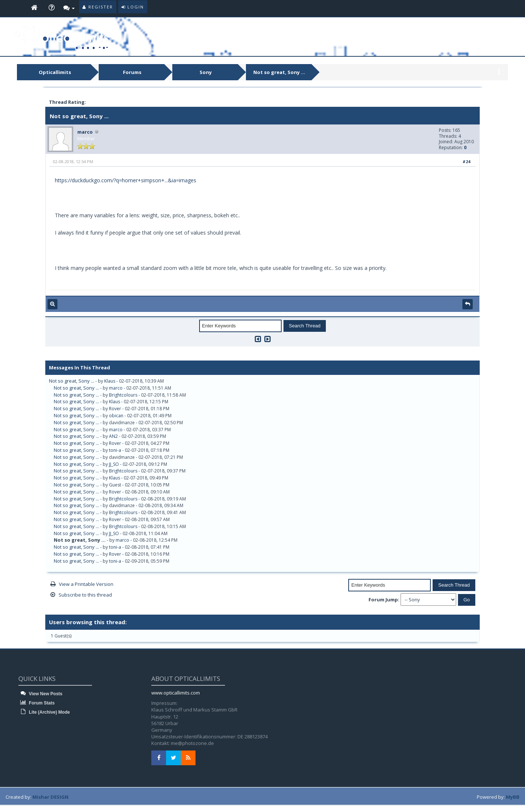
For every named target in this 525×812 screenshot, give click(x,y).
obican (116, 416)
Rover (115, 409)
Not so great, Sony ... (279, 72)
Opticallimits (55, 72)
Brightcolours (123, 395)
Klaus (110, 381)
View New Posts (40, 694)
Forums (132, 72)
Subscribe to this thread (85, 595)
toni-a (115, 450)
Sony (206, 72)
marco (85, 132)
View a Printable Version (86, 584)
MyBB (513, 797)
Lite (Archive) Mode (44, 712)
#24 (466, 161)
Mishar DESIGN (50, 797)
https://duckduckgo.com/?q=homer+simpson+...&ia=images (126, 180)
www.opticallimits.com (176, 693)
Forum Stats (36, 703)
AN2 (113, 436)
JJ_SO (114, 464)
